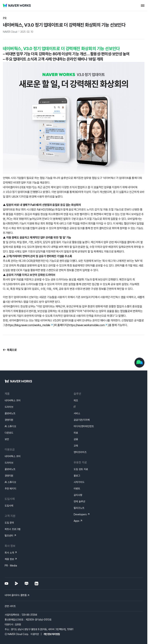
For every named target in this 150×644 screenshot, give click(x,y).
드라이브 (9, 407)
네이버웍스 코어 (13, 400)
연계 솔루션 (79, 501)
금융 (76, 439)
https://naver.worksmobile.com (86, 325)
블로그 (77, 476)
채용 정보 (9, 559)
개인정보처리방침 (52, 634)
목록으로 (12, 350)
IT (75, 407)
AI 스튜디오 (10, 426)
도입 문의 (9, 523)
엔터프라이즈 (80, 452)
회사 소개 (9, 553)
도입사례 (9, 506)
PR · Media (11, 566)
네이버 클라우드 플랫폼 (16, 595)
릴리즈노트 (79, 508)
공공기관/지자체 (82, 420)
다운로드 (9, 433)
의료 (76, 433)
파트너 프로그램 (13, 529)
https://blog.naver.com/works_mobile (28, 325)
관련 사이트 (10, 606)
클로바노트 (10, 413)
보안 (7, 439)
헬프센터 (9, 536)
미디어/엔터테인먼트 (84, 426)
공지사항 (78, 495)
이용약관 (35, 634)
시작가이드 (79, 482)
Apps (77, 521)
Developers (80, 514)
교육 (76, 446)
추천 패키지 (10, 489)
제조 (76, 400)
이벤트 (77, 489)
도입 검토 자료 (81, 469)
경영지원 (9, 420)
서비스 (77, 413)
